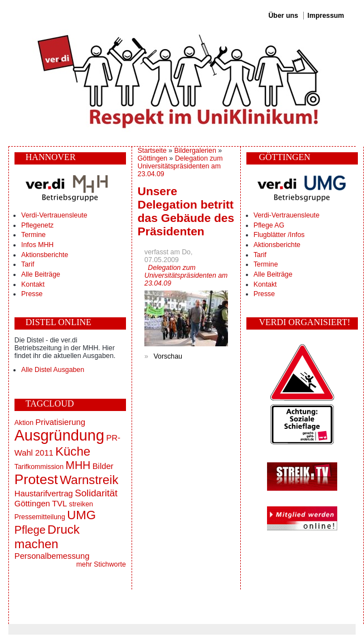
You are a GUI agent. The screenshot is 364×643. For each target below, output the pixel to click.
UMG (81, 515)
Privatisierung (60, 422)
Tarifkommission (39, 467)
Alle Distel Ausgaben (53, 370)
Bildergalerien (195, 151)
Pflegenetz (37, 225)
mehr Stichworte (101, 564)
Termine (33, 235)
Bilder (103, 466)
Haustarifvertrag (44, 494)
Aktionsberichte (45, 255)
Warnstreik (89, 480)
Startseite (152, 151)
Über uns (283, 16)
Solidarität (96, 493)
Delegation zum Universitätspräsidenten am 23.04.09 (180, 166)
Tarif (28, 264)
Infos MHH (37, 245)
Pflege (30, 530)
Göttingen (32, 504)
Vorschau (168, 356)
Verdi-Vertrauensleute (54, 215)
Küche (73, 451)
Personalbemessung (52, 556)
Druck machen (47, 537)
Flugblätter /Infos (279, 235)
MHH (78, 465)
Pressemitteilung (40, 517)
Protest (36, 479)
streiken (81, 504)
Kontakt (33, 284)
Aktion (24, 423)
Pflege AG (269, 225)
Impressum (326, 16)
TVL (59, 504)
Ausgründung (59, 435)
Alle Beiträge (41, 274)
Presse (32, 294)
